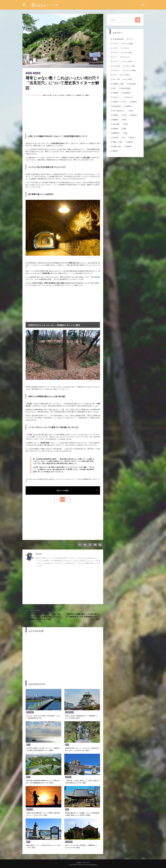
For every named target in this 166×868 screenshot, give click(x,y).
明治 (126, 124)
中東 (114, 88)
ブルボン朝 (116, 66)
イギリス (115, 48)
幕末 (28, 745)
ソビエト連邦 (128, 53)
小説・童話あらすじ (119, 111)
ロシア (115, 75)
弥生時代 (134, 115)
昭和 (125, 129)
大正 (125, 102)
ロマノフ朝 (116, 79)
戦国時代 (115, 120)
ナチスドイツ (126, 57)
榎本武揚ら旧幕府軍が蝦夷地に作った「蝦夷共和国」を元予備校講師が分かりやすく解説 (43, 782)
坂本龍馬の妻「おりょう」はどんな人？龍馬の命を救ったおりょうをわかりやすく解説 (82, 749)
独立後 (132, 138)
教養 (125, 120)
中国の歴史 (132, 84)
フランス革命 (128, 62)
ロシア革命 (125, 75)
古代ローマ (130, 97)
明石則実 (39, 554)
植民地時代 (116, 133)
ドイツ (115, 57)
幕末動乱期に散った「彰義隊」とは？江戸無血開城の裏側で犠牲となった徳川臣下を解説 (82, 814)
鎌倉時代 (129, 147)
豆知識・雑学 (117, 147)
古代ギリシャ (117, 97)
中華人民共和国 (125, 88)
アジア (131, 39)
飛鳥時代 (115, 151)
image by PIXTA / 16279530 (93, 381)
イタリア (126, 48)
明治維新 (115, 129)
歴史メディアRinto (31, 95)
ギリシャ (115, 53)
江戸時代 (115, 138)
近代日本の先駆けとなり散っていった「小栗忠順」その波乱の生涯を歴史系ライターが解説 (43, 749)
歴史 (126, 133)
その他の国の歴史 (118, 39)
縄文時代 (130, 142)
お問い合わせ (86, 863)
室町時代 (68, 777)
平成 (125, 115)
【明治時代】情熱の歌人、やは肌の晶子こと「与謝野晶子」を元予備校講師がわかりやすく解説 (83, 617)
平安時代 (115, 115)
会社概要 (79, 863)
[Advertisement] (43, 116)
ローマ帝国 (128, 79)
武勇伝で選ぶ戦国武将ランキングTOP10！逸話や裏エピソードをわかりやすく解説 (43, 814)
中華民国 (115, 93)
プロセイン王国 (130, 66)
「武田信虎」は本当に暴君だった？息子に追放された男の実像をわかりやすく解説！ (82, 782)
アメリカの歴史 (128, 44)
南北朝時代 (127, 93)
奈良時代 (134, 102)
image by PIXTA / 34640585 (93, 257)
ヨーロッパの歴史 (130, 70)
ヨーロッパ (116, 70)
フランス (115, 62)
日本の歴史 (37, 73)
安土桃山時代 (69, 712)
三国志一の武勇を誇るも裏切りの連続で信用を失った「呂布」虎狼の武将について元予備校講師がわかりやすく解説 (43, 617)
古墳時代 (29, 73)
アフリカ (115, 44)
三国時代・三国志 (118, 84)
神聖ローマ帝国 (117, 142)
